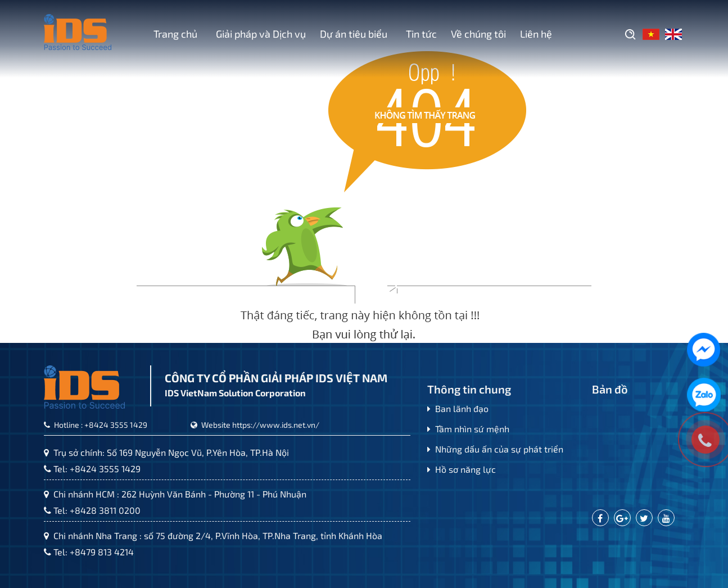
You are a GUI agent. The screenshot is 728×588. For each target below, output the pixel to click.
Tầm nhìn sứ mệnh (468, 429)
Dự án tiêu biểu (354, 34)
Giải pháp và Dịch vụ (259, 34)
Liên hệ (536, 34)
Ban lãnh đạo (458, 408)
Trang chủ (175, 34)
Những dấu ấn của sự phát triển (495, 449)
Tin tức (419, 34)
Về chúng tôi (478, 34)
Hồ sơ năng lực (462, 469)
